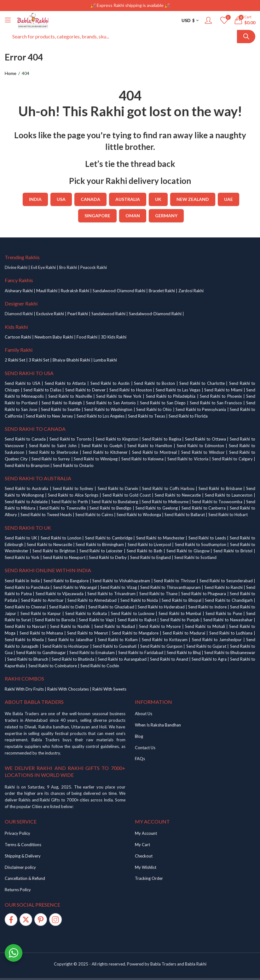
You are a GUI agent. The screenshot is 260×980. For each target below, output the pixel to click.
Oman (133, 216)
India (35, 199)
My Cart (142, 845)
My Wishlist (146, 867)
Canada (90, 199)
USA (61, 199)
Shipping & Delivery (23, 856)
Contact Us (145, 748)
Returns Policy (18, 890)
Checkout (144, 856)
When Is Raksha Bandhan (158, 725)
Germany (166, 216)
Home (11, 73)
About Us (144, 714)
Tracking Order (149, 878)
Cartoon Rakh (17, 337)
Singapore (97, 216)
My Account (146, 833)
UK (158, 199)
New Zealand (193, 199)
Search (246, 37)
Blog (139, 736)
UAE (228, 199)
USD (186, 20)
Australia (128, 199)
